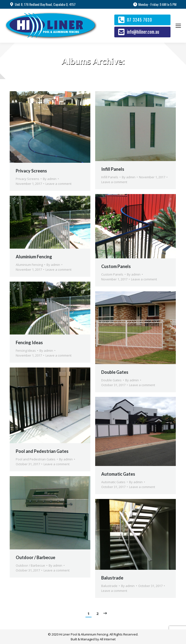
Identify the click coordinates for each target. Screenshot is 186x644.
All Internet (108, 639)
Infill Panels (113, 169)
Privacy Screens (31, 171)
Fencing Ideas (29, 342)
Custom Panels (116, 266)
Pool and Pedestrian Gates (42, 451)
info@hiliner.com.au (143, 32)
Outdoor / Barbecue (35, 557)
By (50, 179)
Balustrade (112, 578)
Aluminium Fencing (34, 257)
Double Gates (115, 372)
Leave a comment (58, 184)
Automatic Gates (118, 474)
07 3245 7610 (139, 20)
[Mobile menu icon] (178, 26)
